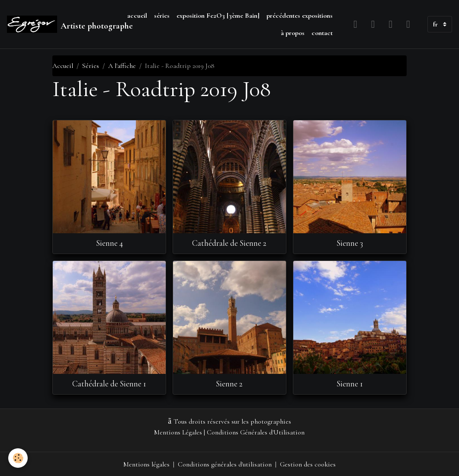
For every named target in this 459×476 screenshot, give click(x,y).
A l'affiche (122, 66)
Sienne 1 (350, 384)
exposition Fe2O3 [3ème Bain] (218, 16)
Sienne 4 (109, 243)
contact (322, 33)
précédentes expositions (300, 16)
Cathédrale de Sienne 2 (229, 243)
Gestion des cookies (308, 464)
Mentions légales (146, 464)
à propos (293, 33)
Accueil (63, 66)
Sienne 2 (229, 384)
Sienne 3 (350, 243)
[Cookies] (18, 458)
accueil (137, 16)
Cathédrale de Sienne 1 (109, 384)
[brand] (61, 24)
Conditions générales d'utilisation (225, 464)
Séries (91, 66)
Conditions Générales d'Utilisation (256, 432)
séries (162, 16)
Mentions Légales (178, 432)
